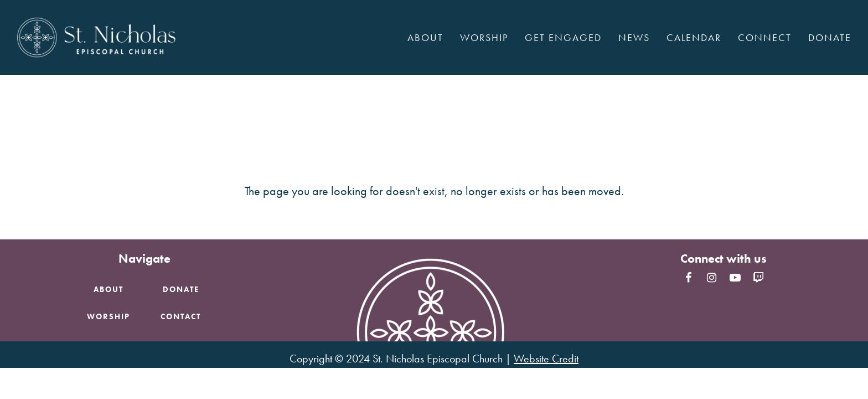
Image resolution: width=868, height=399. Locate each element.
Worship (108, 316)
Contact (181, 316)
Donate (181, 289)
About (108, 289)
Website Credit (546, 359)
